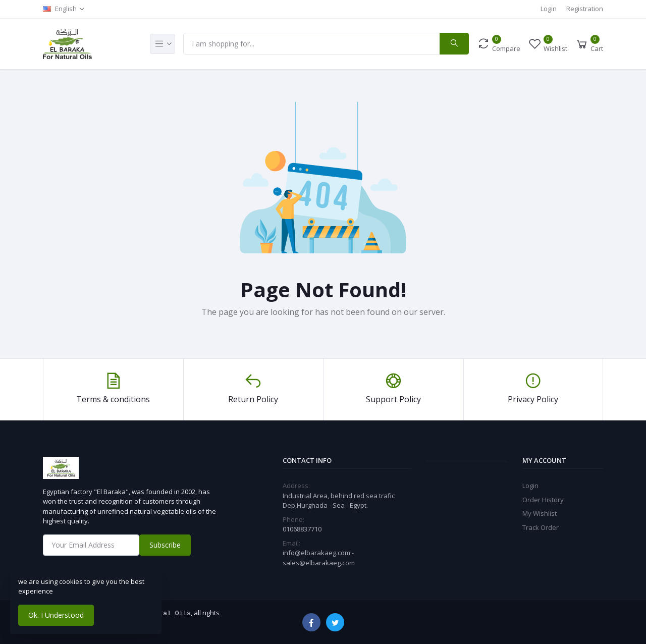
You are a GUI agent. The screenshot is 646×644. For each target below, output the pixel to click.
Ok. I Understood (56, 615)
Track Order (541, 527)
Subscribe (165, 545)
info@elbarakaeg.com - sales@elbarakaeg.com (319, 558)
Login (549, 9)
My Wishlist (540, 513)
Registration (585, 9)
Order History (543, 500)
